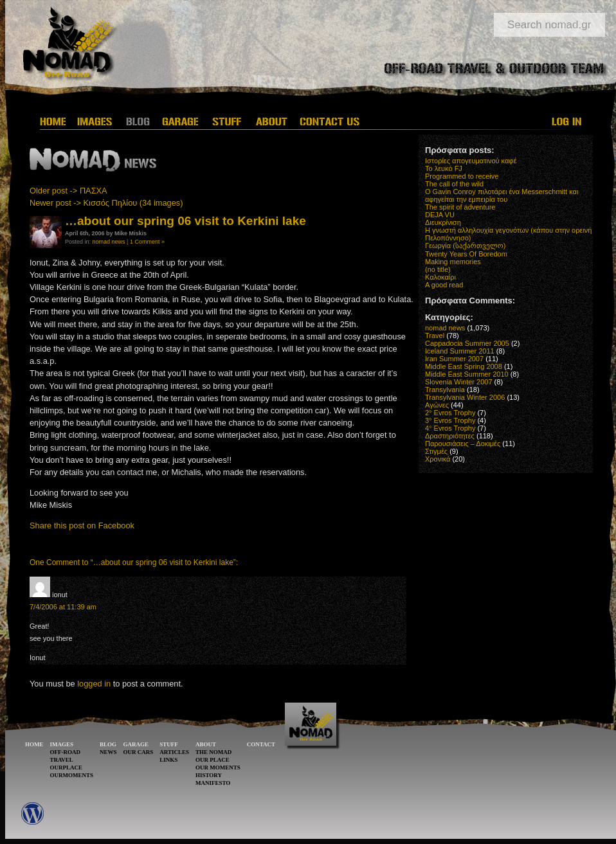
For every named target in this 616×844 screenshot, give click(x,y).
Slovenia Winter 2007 (459, 382)
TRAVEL (62, 760)
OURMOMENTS (72, 775)
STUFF (169, 744)
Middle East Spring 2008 (464, 366)
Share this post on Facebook (82, 525)
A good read (444, 285)
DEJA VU (440, 215)
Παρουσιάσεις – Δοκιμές (463, 444)
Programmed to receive (462, 176)
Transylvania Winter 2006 (465, 397)
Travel (435, 336)
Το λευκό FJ (444, 168)
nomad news (109, 242)
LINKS (168, 760)
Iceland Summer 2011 (460, 351)
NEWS (108, 752)
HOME (34, 744)
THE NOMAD (213, 752)
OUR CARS (139, 752)
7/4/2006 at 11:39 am (63, 607)
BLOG (108, 744)
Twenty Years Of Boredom (466, 254)
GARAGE (136, 744)
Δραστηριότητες (450, 436)
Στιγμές (436, 451)
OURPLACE (67, 768)
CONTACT (261, 744)
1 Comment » (147, 242)
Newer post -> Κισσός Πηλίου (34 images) (106, 203)
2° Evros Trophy (450, 413)
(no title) (438, 269)
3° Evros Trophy (450, 420)
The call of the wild (454, 184)
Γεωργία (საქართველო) (466, 246)
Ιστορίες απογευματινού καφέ (471, 161)
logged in (94, 684)
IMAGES (62, 744)
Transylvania (445, 390)
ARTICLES (174, 752)
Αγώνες (437, 405)
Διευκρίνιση (443, 222)
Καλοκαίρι (440, 277)
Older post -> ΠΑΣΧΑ (68, 191)
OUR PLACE (213, 760)
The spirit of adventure (460, 207)
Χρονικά (438, 459)
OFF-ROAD (66, 752)
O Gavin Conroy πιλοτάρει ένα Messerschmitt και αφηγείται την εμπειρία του (502, 195)
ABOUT (206, 744)
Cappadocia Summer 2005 (467, 343)
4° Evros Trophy (450, 428)
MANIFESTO (213, 783)
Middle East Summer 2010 (467, 374)
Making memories (453, 262)
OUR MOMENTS (218, 768)
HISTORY (209, 775)
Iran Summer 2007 (454, 359)
